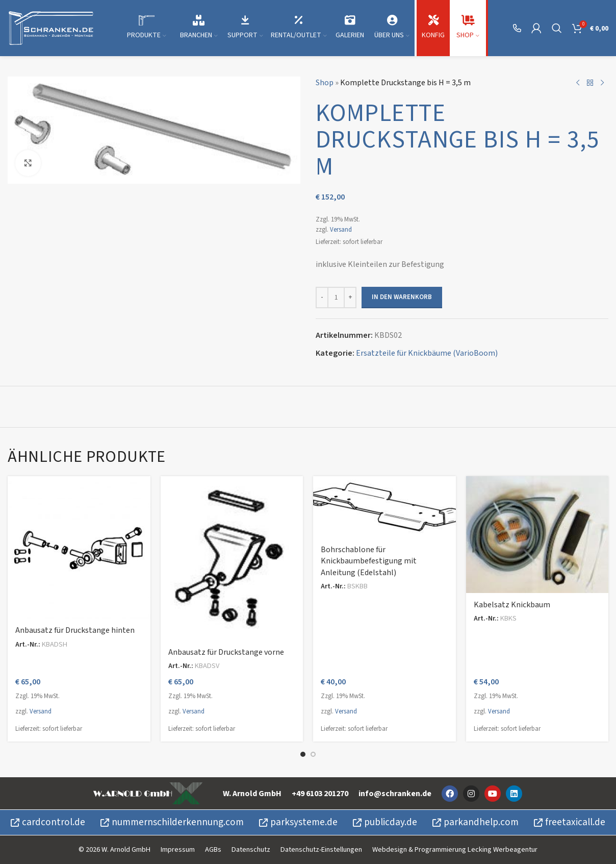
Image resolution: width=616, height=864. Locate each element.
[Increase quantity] (350, 298)
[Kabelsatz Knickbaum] (537, 535)
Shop (325, 83)
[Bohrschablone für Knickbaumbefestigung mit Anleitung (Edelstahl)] (384, 507)
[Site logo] (51, 28)
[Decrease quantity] (322, 298)
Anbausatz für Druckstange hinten (75, 630)
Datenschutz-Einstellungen (321, 849)
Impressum (178, 849)
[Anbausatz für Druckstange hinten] (79, 548)
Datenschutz (251, 849)
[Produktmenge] (336, 298)
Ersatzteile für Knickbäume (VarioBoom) (427, 353)
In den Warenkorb (402, 297)
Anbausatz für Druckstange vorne (226, 652)
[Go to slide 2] (313, 754)
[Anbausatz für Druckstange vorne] (232, 558)
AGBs (213, 849)
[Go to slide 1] (303, 754)
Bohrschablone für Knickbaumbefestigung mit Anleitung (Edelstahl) (369, 561)
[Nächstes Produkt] (602, 83)
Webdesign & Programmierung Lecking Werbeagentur (455, 849)
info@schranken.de (395, 794)
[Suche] (557, 28)
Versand (341, 230)
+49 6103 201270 (320, 794)
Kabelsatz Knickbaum (512, 605)
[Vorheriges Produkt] (578, 83)
